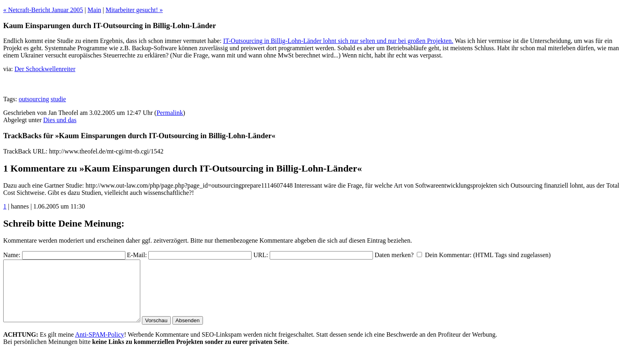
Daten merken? (394, 255)
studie (58, 99)
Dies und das (60, 120)
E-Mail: (137, 255)
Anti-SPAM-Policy (100, 347)
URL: (260, 255)
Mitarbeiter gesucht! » (134, 10)
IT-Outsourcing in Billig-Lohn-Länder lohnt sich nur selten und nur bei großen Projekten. (338, 41)
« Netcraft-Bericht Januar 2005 (43, 10)
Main (94, 10)
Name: (12, 255)
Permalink (170, 113)
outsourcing (34, 99)
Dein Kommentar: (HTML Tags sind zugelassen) (488, 255)
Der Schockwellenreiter (45, 69)
